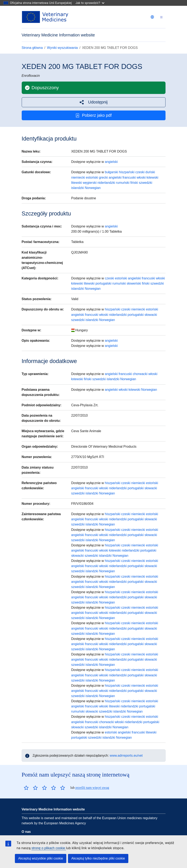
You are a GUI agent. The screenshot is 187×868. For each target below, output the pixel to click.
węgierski (90, 183)
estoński (92, 177)
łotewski (152, 177)
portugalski (103, 283)
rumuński (123, 183)
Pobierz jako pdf (93, 115)
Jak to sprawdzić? (90, 3)
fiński (134, 183)
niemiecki (78, 177)
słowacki (151, 315)
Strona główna (32, 48)
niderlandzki (106, 183)
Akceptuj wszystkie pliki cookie (41, 858)
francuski (129, 177)
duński (150, 172)
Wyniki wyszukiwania (62, 48)
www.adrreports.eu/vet (126, 756)
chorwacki (140, 374)
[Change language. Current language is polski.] (152, 17)
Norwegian (93, 188)
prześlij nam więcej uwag (92, 788)
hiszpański (127, 172)
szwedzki (146, 183)
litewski (77, 183)
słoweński (134, 283)
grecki (103, 177)
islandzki (78, 188)
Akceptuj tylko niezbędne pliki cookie (98, 858)
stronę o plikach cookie (49, 848)
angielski (111, 162)
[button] (94, 102)
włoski (141, 177)
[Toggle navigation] (161, 17)
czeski (140, 172)
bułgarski (111, 172)
